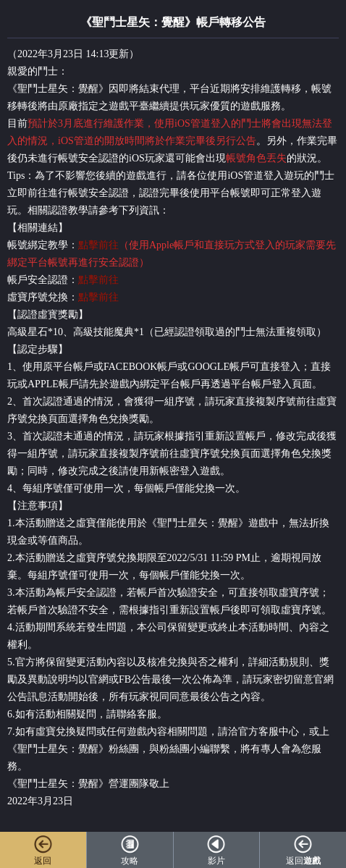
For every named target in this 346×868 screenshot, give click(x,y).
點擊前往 (98, 245)
